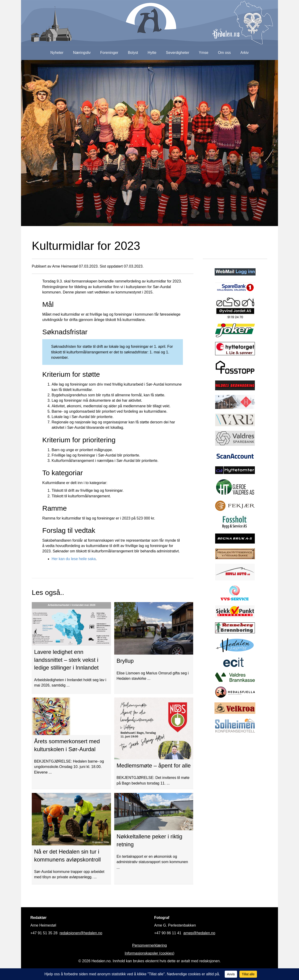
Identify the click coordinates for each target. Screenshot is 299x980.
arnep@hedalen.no (199, 933)
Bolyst (133, 53)
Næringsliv (82, 53)
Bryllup (125, 661)
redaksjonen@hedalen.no (81, 933)
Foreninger (109, 53)
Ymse (204, 53)
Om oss (224, 53)
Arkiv (245, 53)
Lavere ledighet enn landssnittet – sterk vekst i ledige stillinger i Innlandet (66, 660)
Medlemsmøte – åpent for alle (154, 766)
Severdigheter (178, 53)
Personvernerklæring (150, 945)
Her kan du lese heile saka (74, 559)
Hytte (152, 53)
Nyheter (57, 53)
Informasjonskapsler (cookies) (150, 953)
